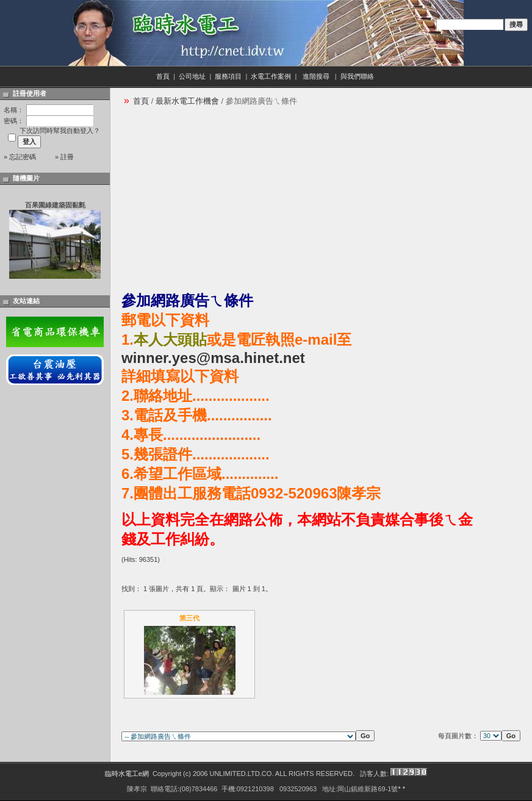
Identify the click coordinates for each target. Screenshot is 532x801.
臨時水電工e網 (127, 774)
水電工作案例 (271, 76)
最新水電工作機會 (187, 101)
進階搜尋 (451, 37)
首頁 (163, 76)
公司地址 (192, 76)
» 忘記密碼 (20, 157)
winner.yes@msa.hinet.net (213, 358)
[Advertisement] (250, 199)
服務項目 (228, 76)
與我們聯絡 (358, 76)
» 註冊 (64, 157)
